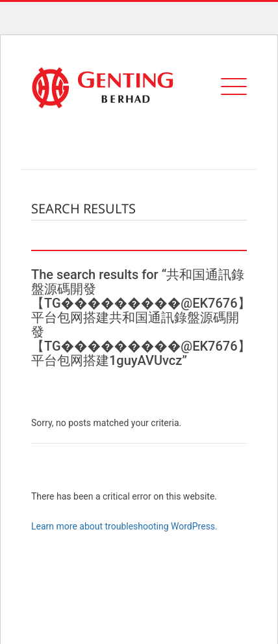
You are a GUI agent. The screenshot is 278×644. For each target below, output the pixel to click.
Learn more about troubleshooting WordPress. (124, 526)
